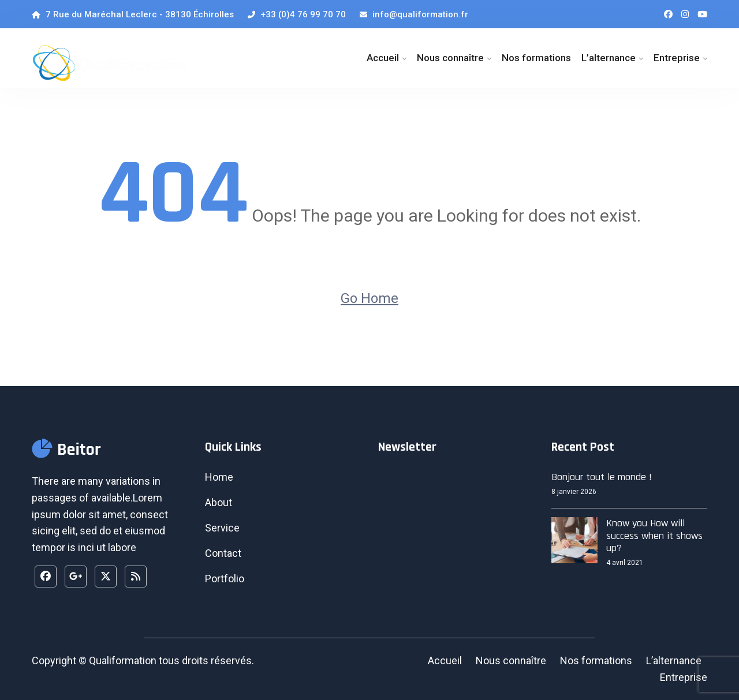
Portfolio (225, 579)
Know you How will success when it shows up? (654, 536)
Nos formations (536, 58)
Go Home (369, 298)
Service (222, 528)
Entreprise (677, 58)
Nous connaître (450, 58)
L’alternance (609, 58)
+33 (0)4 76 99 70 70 (297, 14)
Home (219, 477)
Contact (223, 553)
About (219, 502)
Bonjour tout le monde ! (602, 477)
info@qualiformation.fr (414, 14)
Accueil (383, 58)
